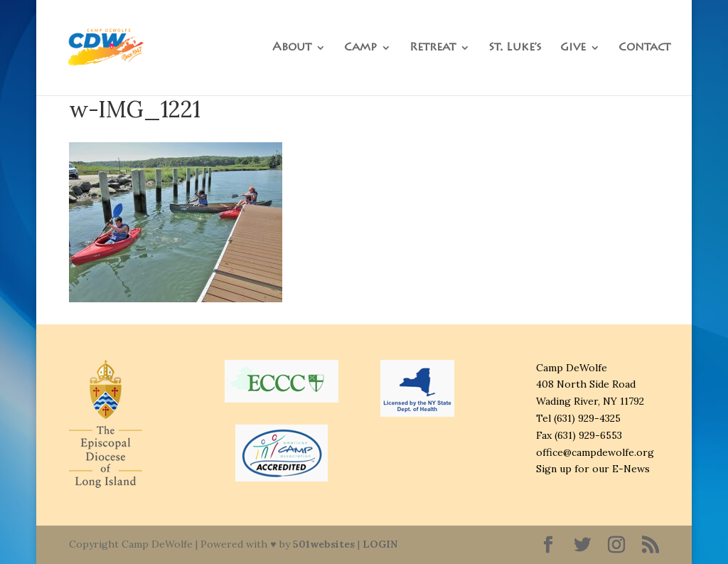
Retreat (433, 48)
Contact (644, 48)
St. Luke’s (515, 48)
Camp (360, 48)
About (292, 48)
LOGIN (380, 544)
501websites (324, 544)
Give (573, 48)
